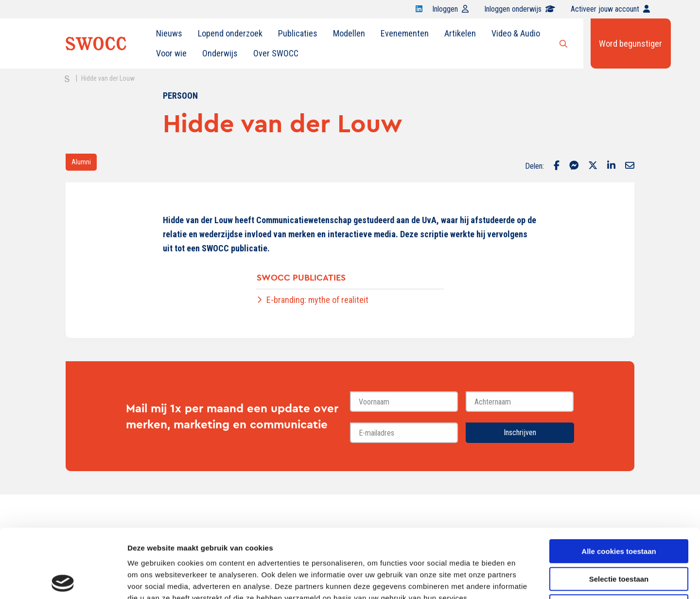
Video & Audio (516, 33)
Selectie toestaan (619, 510)
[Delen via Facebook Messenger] (574, 166)
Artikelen (460, 33)
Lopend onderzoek (230, 33)
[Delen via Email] (630, 166)
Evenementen (405, 33)
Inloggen (450, 9)
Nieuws (169, 33)
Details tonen (525, 580)
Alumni (81, 162)
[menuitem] (169, 34)
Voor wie (171, 53)
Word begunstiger (630, 44)
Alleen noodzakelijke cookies (619, 537)
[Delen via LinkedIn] (611, 166)
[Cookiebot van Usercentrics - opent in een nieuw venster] (63, 580)
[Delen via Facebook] (557, 166)
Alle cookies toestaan (619, 483)
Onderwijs (220, 53)
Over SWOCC (276, 53)
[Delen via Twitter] (593, 166)
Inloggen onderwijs (520, 9)
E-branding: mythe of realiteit (317, 300)
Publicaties (298, 33)
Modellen (349, 33)
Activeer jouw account (610, 9)
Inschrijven (520, 432)
